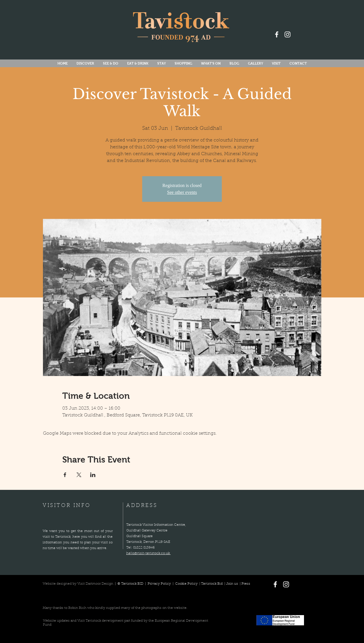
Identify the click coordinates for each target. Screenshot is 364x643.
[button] (211, 64)
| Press (244, 584)
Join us (232, 584)
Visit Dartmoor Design (95, 584)
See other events (182, 192)
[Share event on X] (79, 475)
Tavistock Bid (212, 584)
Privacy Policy (160, 584)
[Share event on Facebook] (65, 475)
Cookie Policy (186, 584)
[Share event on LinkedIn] (93, 475)
